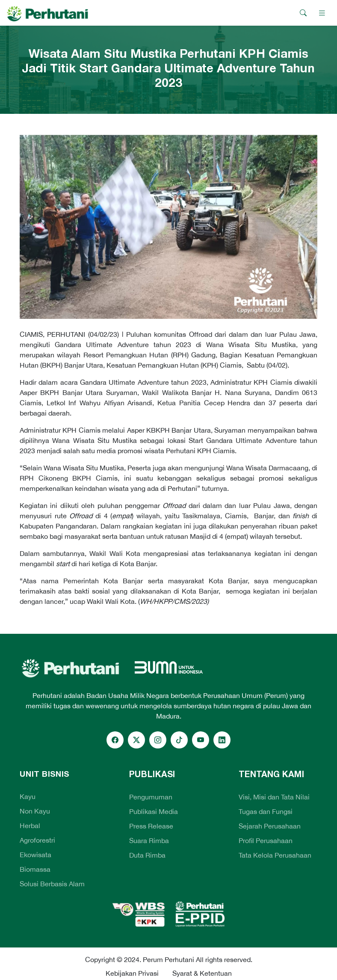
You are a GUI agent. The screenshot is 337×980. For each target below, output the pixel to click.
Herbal (30, 826)
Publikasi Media (154, 811)
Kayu (28, 796)
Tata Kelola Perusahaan (275, 855)
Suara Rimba (149, 840)
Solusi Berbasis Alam (52, 884)
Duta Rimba (147, 855)
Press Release (151, 826)
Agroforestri (37, 840)
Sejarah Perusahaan (270, 826)
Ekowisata (35, 855)
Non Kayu (35, 811)
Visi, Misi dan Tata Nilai (274, 797)
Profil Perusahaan (266, 840)
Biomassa (35, 869)
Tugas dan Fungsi (266, 811)
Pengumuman (151, 797)
